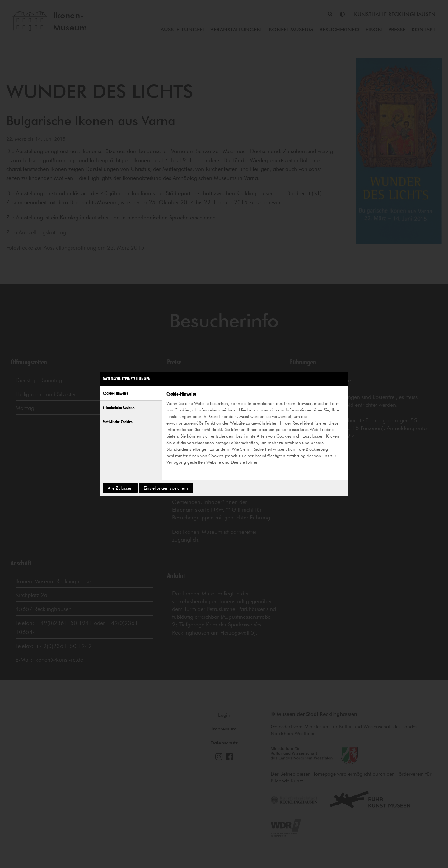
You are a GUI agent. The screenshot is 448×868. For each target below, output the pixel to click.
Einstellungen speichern (166, 488)
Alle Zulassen (120, 488)
